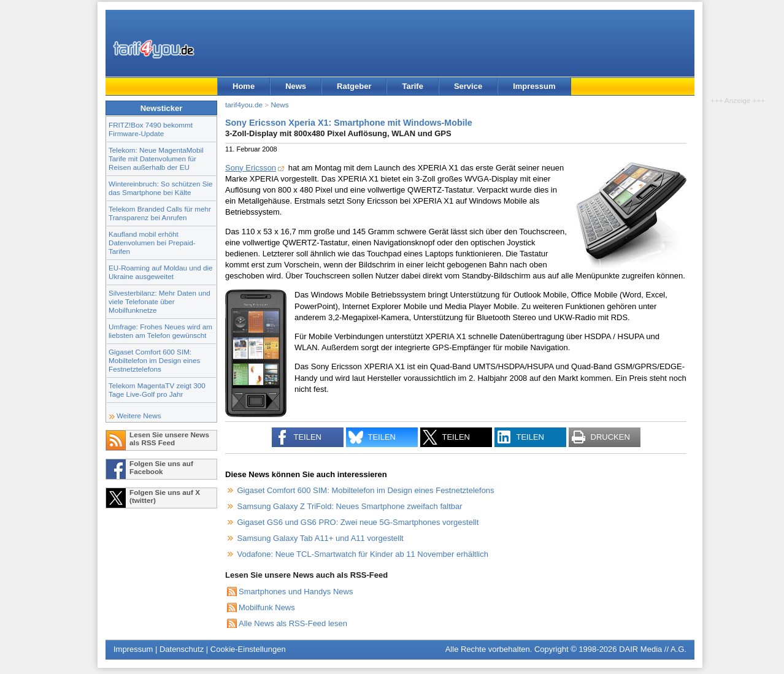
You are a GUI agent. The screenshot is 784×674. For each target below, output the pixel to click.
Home (244, 86)
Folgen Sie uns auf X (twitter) (165, 496)
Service (468, 86)
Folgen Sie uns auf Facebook (161, 467)
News (296, 86)
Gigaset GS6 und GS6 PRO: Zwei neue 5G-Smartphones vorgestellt (358, 522)
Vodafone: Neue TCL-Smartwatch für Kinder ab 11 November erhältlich (363, 554)
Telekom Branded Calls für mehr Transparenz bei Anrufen (160, 213)
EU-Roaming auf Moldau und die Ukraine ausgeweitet (161, 272)
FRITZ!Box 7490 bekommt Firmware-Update (151, 129)
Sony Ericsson (251, 168)
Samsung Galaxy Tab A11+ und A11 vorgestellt (321, 538)
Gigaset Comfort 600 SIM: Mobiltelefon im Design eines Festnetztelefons (154, 360)
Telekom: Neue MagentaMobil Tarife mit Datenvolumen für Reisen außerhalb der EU (156, 159)
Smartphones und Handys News (296, 592)
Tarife (412, 86)
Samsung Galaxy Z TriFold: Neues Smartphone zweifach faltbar (350, 506)
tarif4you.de (244, 105)
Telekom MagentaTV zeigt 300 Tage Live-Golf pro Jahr (157, 390)
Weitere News (139, 416)
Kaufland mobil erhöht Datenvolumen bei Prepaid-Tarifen (152, 243)
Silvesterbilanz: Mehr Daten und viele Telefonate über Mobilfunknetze (159, 301)
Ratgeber (354, 86)
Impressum (534, 86)
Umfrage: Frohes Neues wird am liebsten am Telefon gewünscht (160, 331)
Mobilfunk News (267, 607)
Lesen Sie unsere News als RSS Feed (169, 438)
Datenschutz (182, 649)
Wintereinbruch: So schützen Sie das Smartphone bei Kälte (161, 188)
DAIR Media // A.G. (653, 649)
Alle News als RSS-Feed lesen (293, 623)
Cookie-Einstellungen (248, 649)
